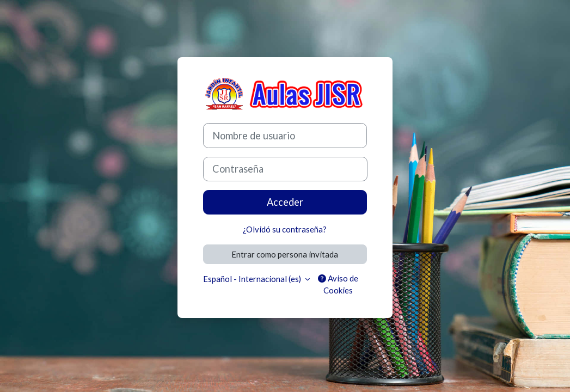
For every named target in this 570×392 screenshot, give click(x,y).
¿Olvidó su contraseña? (285, 229)
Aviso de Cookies (338, 284)
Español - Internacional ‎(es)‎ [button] (253, 279)
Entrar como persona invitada (285, 254)
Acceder (285, 202)
